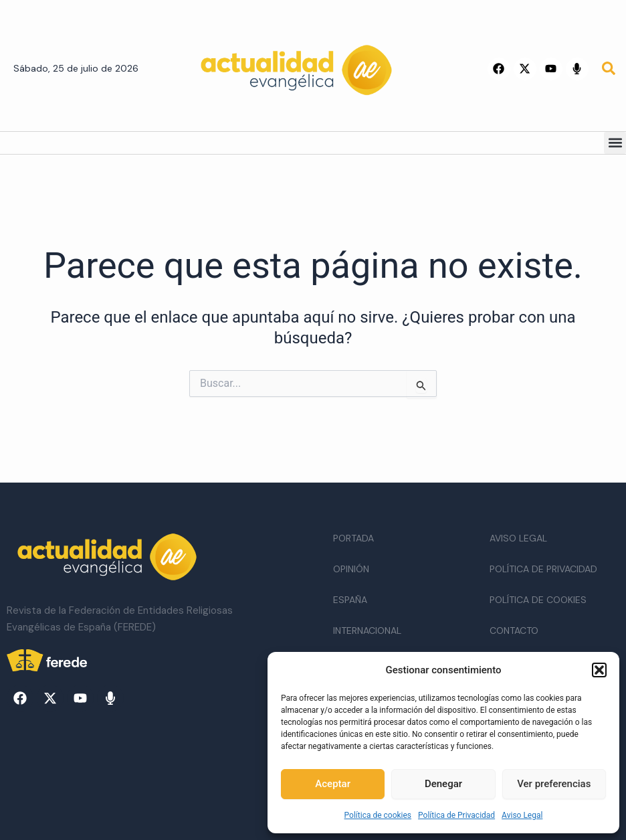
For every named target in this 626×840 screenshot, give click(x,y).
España (350, 600)
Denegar (443, 784)
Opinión (351, 569)
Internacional (367, 631)
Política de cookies (378, 815)
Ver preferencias (554, 784)
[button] (599, 670)
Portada (353, 538)
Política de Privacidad (456, 815)
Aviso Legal (522, 815)
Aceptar (333, 784)
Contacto (514, 631)
